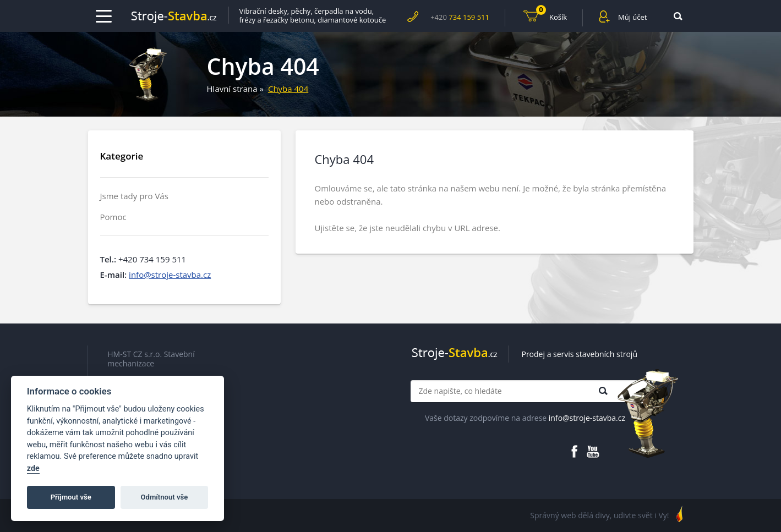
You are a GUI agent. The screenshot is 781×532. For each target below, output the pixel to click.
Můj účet (632, 17)
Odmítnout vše (165, 497)
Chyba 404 (288, 89)
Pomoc (113, 217)
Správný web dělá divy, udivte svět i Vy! (599, 515)
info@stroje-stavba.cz (170, 275)
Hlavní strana (232, 89)
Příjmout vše (71, 497)
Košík (551, 16)
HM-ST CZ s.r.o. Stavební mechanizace (151, 359)
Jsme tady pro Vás (134, 196)
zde (33, 468)
